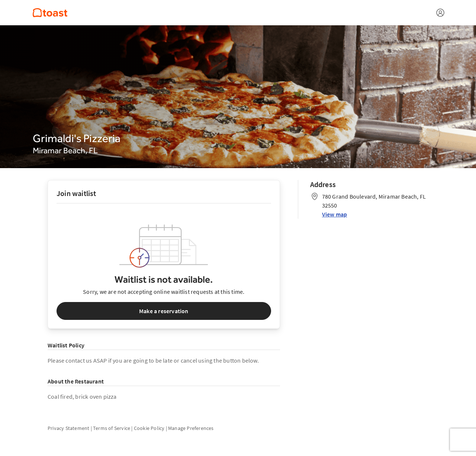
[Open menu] (440, 13)
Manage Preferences (191, 428)
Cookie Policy (149, 428)
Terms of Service (112, 428)
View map (335, 214)
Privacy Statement (68, 428)
